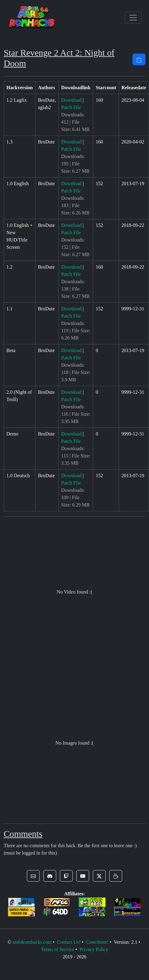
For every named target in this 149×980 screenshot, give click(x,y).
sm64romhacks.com (32, 942)
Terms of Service (58, 949)
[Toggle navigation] (133, 18)
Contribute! (97, 942)
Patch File (71, 107)
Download (71, 100)
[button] (33, 876)
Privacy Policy (94, 949)
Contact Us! (69, 942)
